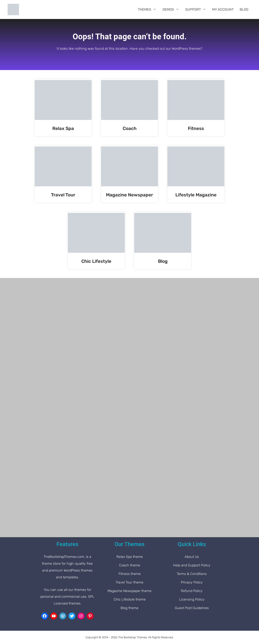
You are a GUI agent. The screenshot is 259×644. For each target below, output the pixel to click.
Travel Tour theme (129, 582)
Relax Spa (63, 128)
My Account (223, 9)
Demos (172, 9)
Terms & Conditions (192, 574)
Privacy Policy (192, 582)
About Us (192, 557)
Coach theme (130, 565)
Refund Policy (192, 591)
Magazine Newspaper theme (129, 591)
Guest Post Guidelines (192, 608)
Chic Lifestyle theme (130, 599)
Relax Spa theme (130, 557)
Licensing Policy (192, 599)
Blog (244, 9)
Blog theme (129, 608)
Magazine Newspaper (129, 195)
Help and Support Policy (192, 565)
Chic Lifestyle (96, 261)
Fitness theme (130, 574)
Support (197, 9)
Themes (149, 9)
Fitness (196, 128)
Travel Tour (63, 195)
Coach (130, 128)
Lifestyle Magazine (196, 195)
